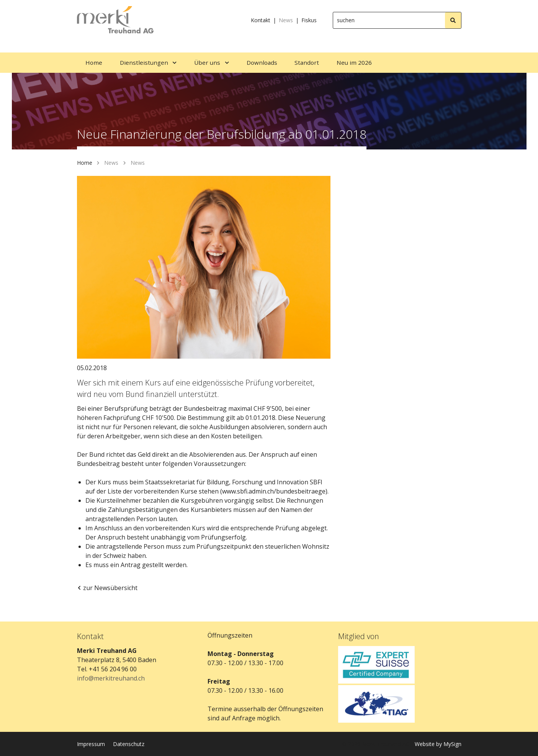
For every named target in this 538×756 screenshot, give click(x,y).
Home (85, 163)
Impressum (91, 744)
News (286, 20)
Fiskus (309, 20)
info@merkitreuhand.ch (111, 678)
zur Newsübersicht (107, 588)
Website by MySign (438, 744)
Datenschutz (129, 744)
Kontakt (261, 20)
